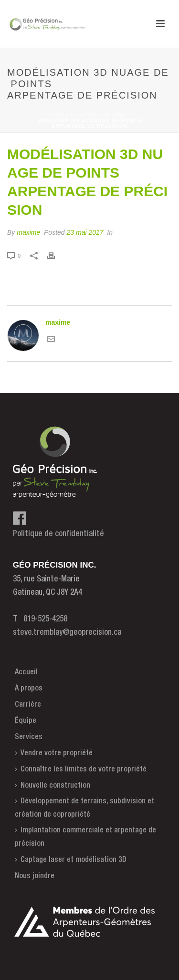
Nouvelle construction (53, 785)
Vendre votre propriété (54, 753)
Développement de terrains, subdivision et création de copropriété (84, 808)
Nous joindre (35, 876)
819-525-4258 (45, 619)
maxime (28, 232)
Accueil (26, 672)
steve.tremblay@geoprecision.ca (67, 633)
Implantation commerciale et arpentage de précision (85, 837)
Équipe (26, 721)
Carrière (28, 705)
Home (56, 115)
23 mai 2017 (85, 232)
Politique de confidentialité (58, 534)
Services (29, 737)
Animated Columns (99, 115)
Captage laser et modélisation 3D (71, 860)
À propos (29, 689)
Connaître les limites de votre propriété (81, 769)
